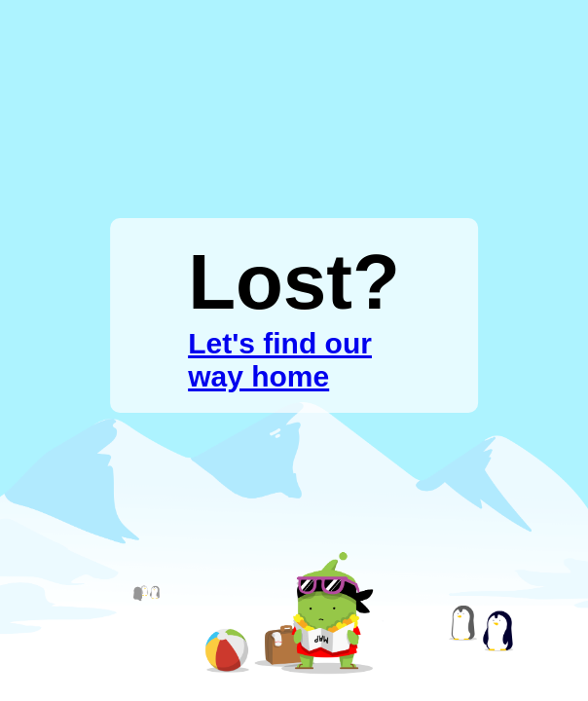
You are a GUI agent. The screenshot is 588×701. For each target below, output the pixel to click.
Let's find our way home (280, 360)
